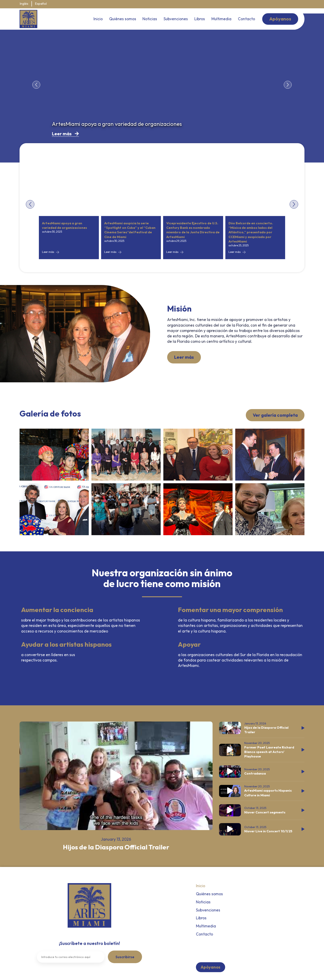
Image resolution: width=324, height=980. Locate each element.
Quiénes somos (123, 19)
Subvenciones (176, 19)
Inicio (98, 19)
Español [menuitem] (41, 4)
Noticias (150, 19)
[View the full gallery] (54, 455)
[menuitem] (24, 4)
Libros (200, 19)
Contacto (246, 19)
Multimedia (221, 19)
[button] (36, 85)
